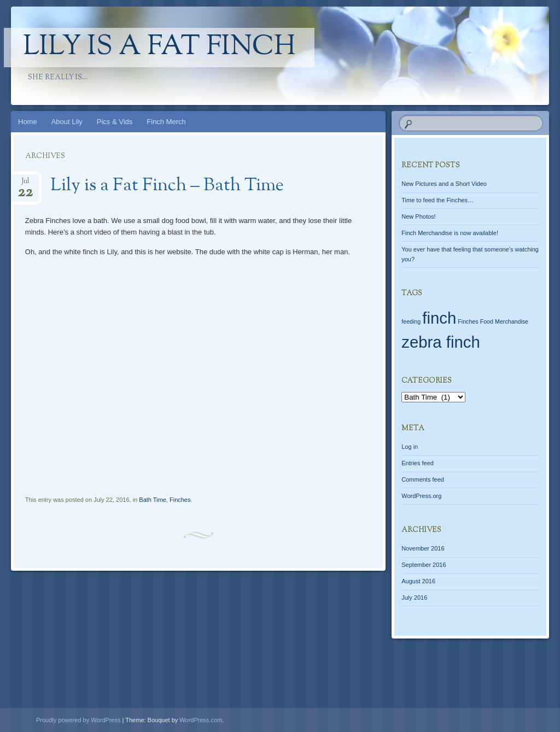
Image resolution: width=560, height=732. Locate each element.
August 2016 (418, 581)
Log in (410, 447)
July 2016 (414, 598)
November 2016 (423, 548)
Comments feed (423, 479)
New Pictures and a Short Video (444, 184)
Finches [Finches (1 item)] (468, 321)
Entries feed (418, 463)
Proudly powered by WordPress (78, 720)
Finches (180, 500)
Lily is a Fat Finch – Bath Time (167, 186)
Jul (25, 185)
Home (28, 122)
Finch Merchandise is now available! (450, 233)
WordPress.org (421, 496)
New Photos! (418, 216)
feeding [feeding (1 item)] (411, 321)
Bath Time (153, 500)
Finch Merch (166, 122)
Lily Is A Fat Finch (159, 48)
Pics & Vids (115, 122)
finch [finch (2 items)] (439, 318)
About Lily (67, 122)
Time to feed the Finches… (437, 200)
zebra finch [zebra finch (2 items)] (441, 342)
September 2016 (424, 565)
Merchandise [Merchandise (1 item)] (512, 321)
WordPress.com (201, 720)
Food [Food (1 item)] (487, 321)
